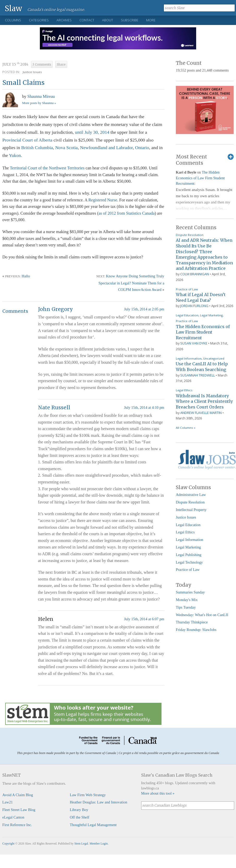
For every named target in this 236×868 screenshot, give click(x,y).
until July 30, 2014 (92, 132)
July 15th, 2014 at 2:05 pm (144, 309)
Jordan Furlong (194, 306)
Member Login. (99, 844)
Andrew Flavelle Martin (201, 413)
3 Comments (42, 65)
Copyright (8, 844)
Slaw (13, 8)
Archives (64, 20)
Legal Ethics (184, 390)
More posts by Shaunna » (39, 103)
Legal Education (187, 315)
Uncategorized (214, 358)
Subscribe (130, 20)
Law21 (8, 802)
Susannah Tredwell (198, 375)
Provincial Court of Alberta (28, 140)
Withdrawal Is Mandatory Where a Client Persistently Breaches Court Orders (204, 401)
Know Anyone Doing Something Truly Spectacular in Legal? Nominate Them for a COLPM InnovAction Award (131, 283)
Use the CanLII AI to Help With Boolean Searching (202, 367)
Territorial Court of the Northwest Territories (47, 168)
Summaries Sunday (190, 592)
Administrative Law (191, 495)
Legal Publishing (189, 555)
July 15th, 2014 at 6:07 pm (144, 619)
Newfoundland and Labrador (106, 148)
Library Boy (79, 810)
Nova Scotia (66, 148)
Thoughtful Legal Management (93, 825)
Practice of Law (187, 289)
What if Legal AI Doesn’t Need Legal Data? (201, 297)
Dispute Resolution (190, 235)
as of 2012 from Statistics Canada (127, 213)
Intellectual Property (191, 510)
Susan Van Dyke (194, 343)
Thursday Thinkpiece (192, 622)
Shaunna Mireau (41, 96)
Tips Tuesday (186, 607)
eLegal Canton (13, 817)
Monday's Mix (187, 600)
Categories (39, 20)
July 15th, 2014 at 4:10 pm (144, 407)
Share (61, 65)
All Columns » (186, 428)
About (108, 20)
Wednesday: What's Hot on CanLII (202, 615)
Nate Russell (54, 407)
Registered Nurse (103, 200)
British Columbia (37, 148)
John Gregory (55, 309)
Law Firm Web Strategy (88, 795)
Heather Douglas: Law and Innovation (99, 802)
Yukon (15, 155)
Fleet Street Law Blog (19, 810)
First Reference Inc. (17, 825)
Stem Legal (81, 844)
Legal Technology (189, 562)
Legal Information (189, 358)
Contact (87, 20)
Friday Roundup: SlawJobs (196, 630)
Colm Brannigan (195, 274)
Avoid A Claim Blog (18, 795)
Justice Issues (32, 72)
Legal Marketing (211, 315)
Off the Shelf (80, 817)
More (151, 20)
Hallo (26, 276)
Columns (13, 20)
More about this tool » (158, 793)
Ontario (142, 148)
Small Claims (23, 83)
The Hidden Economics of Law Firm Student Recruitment (200, 178)
